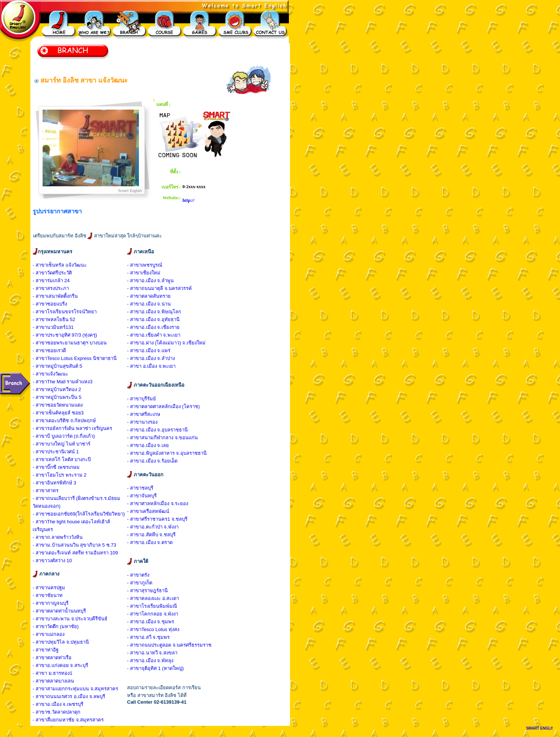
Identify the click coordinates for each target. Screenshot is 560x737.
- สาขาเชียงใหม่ (144, 273)
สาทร (53, 491)
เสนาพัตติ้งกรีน (62, 296)
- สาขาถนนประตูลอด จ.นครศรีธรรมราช (169, 645)
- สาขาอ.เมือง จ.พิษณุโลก (154, 312)
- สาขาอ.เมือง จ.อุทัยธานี (153, 319)
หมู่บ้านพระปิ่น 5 (64, 397)
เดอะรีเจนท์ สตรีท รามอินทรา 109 (83, 553)
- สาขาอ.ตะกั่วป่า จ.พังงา (153, 527)
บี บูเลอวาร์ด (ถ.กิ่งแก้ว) (71, 436)
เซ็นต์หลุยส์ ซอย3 (65, 413)
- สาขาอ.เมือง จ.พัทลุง (150, 661)
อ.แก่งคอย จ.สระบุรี (68, 665)
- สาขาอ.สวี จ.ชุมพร (148, 637)
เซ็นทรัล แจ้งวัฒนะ (67, 265)
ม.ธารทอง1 (60, 673)
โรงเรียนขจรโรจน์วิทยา (72, 312)
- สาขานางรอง (142, 422)
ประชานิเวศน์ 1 (63, 452)
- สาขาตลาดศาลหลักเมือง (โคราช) (163, 406)
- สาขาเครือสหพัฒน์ (148, 511)
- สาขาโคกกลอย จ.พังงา (153, 614)
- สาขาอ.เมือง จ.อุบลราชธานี (157, 430)
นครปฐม (56, 588)
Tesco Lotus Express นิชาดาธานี (82, 358)
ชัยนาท (55, 595)
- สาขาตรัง (138, 575)
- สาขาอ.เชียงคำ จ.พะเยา (154, 335)
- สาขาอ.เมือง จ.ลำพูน (150, 281)
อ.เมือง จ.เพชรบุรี (65, 704)
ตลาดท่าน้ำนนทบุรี (66, 611)
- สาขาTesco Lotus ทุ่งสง (153, 629)
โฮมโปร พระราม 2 (67, 475)
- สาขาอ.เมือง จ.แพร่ (149, 351)
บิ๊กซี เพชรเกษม (63, 467)
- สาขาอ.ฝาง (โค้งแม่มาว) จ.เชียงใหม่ (166, 343)
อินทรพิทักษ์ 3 (62, 483)
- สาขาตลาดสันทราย (149, 296)
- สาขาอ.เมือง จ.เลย (148, 445)
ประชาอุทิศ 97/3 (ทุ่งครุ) (72, 335)
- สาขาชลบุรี (140, 488)
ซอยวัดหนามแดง (65, 405)
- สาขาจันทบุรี (142, 496)
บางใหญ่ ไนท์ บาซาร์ (69, 444)
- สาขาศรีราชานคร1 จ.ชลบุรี (157, 519)
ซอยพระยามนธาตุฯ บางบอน (77, 343)
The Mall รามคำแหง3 (70, 382)
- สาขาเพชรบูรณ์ (145, 265)
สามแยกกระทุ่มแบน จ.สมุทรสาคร (83, 689)
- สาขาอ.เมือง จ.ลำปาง (151, 358)
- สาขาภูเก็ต (140, 583)
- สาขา (40, 265)
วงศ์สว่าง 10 (59, 561)
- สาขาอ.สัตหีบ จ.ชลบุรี (151, 535)
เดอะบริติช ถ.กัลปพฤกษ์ (71, 421)
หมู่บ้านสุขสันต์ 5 (65, 366)
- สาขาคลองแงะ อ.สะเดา (153, 598)
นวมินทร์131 (60, 327)
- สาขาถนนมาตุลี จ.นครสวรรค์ (159, 288)
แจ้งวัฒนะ (58, 374)
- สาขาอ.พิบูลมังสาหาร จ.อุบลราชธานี (167, 453)
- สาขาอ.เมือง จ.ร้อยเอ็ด (152, 461)
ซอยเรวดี (56, 351)
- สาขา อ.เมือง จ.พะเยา (151, 366)
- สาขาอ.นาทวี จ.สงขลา (152, 653)
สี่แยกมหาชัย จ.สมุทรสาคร (75, 720)
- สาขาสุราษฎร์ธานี (147, 591)
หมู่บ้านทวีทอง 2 (64, 389)
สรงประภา (58, 288)
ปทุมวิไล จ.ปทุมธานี (68, 642)
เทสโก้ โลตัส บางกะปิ (69, 459)
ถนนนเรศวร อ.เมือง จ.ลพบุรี (76, 696)
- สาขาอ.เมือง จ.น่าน (149, 304)
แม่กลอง (56, 634)
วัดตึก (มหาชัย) (63, 626)
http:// (189, 200)
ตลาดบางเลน (61, 681)
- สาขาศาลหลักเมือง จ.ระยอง (158, 503)
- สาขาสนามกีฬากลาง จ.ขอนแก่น (162, 438)
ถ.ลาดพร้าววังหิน (65, 537)
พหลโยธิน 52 (61, 319)
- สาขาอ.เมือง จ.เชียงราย (153, 327)
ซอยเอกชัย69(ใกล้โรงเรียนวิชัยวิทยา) (86, 514)
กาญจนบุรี (58, 603)
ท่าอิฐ (53, 650)
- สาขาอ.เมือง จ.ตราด (150, 542)
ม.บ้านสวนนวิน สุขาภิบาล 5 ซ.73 (82, 545)
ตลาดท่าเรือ (59, 658)
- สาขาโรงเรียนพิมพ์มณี (152, 606)
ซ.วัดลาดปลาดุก (64, 712)
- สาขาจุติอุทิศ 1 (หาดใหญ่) (155, 668)
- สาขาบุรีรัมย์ (141, 399)
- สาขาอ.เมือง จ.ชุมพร (151, 622)
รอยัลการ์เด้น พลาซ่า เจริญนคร (80, 428)
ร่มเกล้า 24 (58, 281)
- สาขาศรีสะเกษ (144, 414)
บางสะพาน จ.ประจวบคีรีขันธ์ (77, 619)
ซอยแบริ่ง (57, 304)
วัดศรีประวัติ (59, 273)
